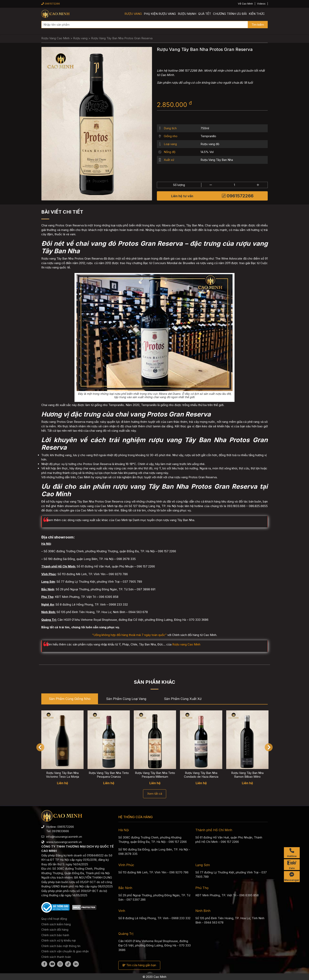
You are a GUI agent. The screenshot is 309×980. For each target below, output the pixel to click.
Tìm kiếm (258, 25)
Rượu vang (133, 14)
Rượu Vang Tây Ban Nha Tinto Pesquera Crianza (109, 775)
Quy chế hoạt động (54, 919)
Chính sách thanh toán (56, 957)
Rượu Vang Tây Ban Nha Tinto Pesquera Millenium (155, 775)
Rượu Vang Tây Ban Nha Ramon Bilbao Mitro (247, 775)
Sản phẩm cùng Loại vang (126, 699)
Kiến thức (257, 14)
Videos (261, 4)
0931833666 (60, 831)
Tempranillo (208, 136)
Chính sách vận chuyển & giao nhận (65, 951)
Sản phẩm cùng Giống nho (70, 699)
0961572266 (51, 4)
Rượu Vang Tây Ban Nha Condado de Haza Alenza (201, 775)
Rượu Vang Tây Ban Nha (217, 160)
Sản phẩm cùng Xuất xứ (183, 699)
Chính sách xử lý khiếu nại (58, 940)
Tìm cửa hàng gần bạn (139, 965)
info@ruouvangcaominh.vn (64, 837)
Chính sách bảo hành (55, 935)
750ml (205, 128)
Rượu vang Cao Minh (186, 644)
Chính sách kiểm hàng (56, 924)
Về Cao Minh (245, 4)
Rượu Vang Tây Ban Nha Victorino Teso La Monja (63, 775)
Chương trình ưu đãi (230, 14)
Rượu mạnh (187, 14)
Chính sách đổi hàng (55, 930)
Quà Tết (205, 14)
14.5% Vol (207, 152)
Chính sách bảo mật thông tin (61, 946)
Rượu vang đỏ (210, 144)
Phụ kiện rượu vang (160, 14)
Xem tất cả (155, 794)
